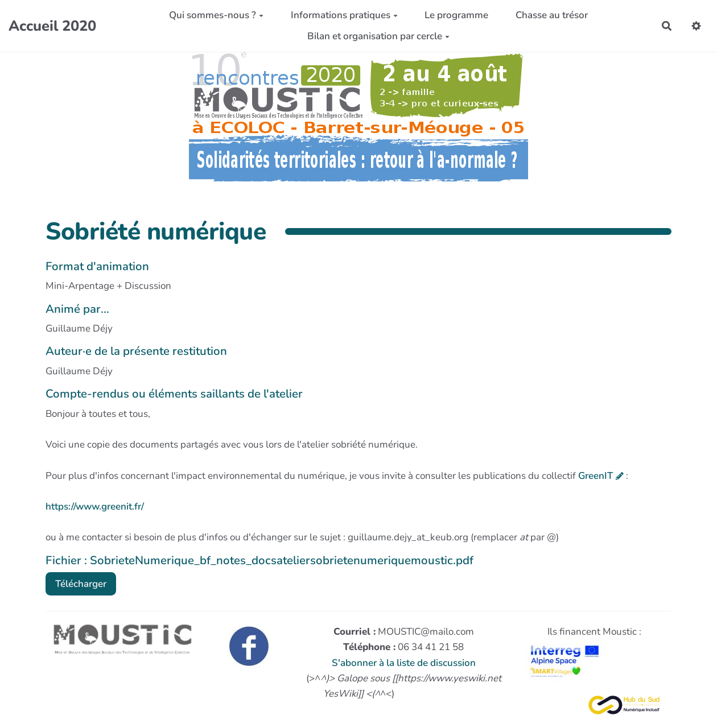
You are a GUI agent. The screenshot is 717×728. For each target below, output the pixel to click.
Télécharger (81, 584)
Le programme (456, 15)
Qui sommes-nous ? (216, 15)
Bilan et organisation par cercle (378, 36)
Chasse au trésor (552, 15)
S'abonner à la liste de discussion (404, 663)
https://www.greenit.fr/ (95, 506)
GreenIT (596, 476)
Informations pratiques (344, 15)
